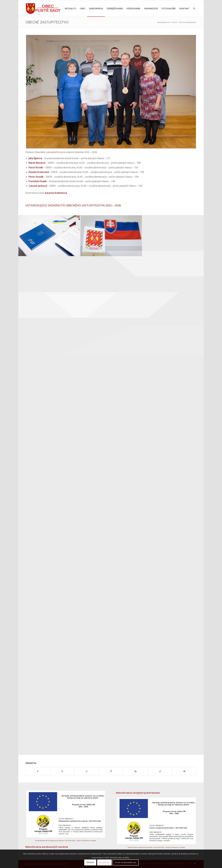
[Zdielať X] (62, 771)
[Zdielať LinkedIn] (135, 771)
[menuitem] (70, 8)
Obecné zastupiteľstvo (47, 22)
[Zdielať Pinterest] (111, 771)
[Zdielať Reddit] (160, 771)
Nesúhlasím (104, 862)
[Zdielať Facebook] (38, 771)
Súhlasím (90, 862)
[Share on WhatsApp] (87, 771)
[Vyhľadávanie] (194, 8)
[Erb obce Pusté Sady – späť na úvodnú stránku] (43, 8)
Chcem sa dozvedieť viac (126, 862)
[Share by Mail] (184, 771)
